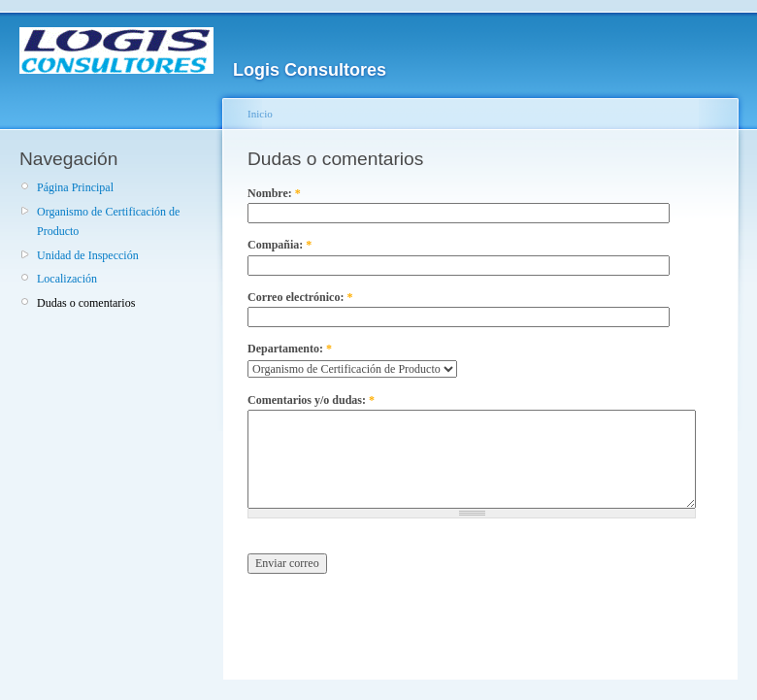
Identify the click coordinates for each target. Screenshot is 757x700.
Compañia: (280, 245)
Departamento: (290, 349)
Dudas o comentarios (86, 303)
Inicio (260, 114)
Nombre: (274, 193)
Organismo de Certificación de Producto (108, 221)
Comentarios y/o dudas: (311, 400)
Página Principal (75, 187)
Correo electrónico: (300, 297)
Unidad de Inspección (88, 255)
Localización (67, 279)
